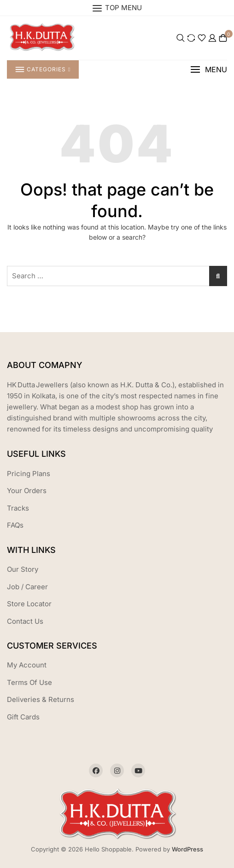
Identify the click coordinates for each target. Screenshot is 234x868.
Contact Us (25, 621)
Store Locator (29, 604)
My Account (27, 665)
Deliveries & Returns (41, 699)
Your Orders (27, 491)
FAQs (15, 525)
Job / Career (27, 587)
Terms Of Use (29, 682)
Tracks (18, 508)
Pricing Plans (29, 474)
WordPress (187, 849)
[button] (209, 70)
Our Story (23, 569)
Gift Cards (23, 717)
